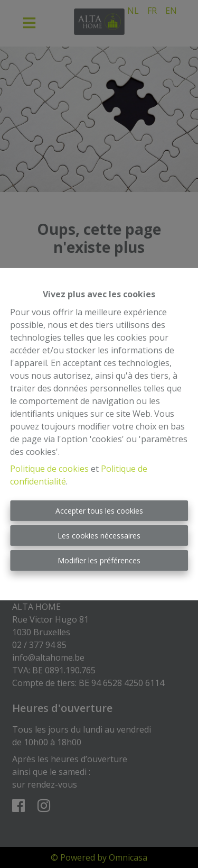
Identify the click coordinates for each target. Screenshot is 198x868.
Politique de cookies (49, 469)
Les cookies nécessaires (99, 536)
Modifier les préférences (99, 560)
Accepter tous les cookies (99, 511)
